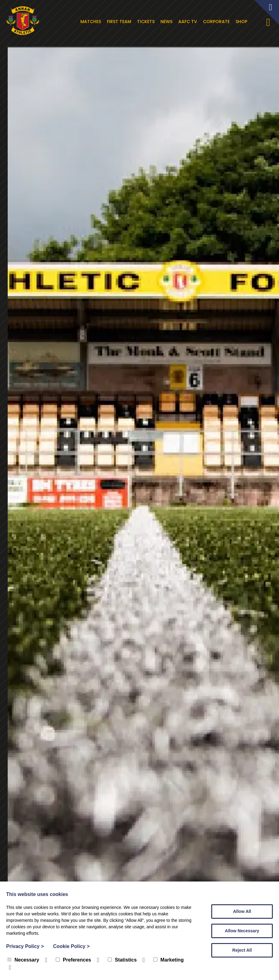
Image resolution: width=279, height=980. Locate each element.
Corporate (220, 22)
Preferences (73, 960)
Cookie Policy (71, 946)
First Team (122, 22)
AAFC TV (191, 22)
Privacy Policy (25, 946)
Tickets (149, 22)
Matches (94, 22)
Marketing (169, 960)
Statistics (122, 960)
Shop (245, 22)
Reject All (242, 950)
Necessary (23, 960)
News (170, 22)
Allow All (242, 911)
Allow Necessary (242, 931)
